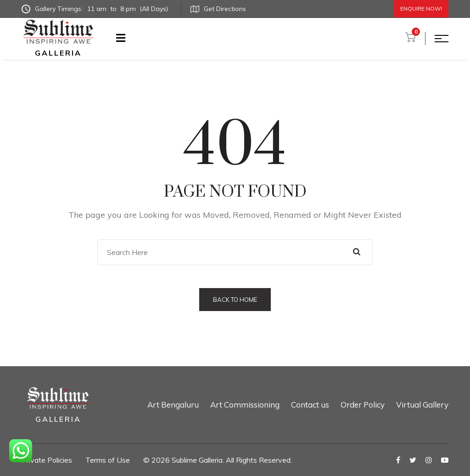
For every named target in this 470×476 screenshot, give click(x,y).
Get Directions (218, 9)
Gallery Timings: (97, 9)
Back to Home (235, 300)
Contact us (310, 405)
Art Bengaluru (173, 405)
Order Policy (363, 405)
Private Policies (47, 460)
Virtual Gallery (422, 405)
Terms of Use (108, 460)
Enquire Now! (421, 8)
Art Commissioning (245, 405)
